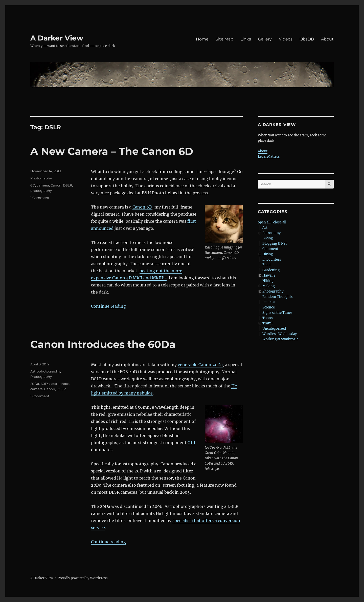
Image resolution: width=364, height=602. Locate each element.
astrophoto (60, 384)
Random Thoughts (278, 297)
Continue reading (108, 306)
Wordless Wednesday (280, 334)
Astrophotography (45, 371)
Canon (56, 185)
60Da (45, 384)
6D (33, 185)
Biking (268, 238)
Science (269, 307)
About (327, 39)
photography (41, 191)
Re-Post (269, 302)
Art (265, 228)
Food (266, 265)
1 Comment (40, 198)
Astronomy (271, 233)
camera (43, 185)
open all (264, 222)
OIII (191, 443)
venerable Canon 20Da (200, 365)
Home (202, 39)
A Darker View (57, 38)
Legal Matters (269, 157)
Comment (270, 249)
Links (246, 39)
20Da (35, 384)
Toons (268, 318)
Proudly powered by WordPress (83, 578)
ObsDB (307, 39)
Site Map (224, 39)
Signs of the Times (277, 313)
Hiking (268, 281)
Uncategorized (274, 329)
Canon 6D (142, 207)
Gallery (265, 39)
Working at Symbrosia (280, 339)
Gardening (271, 270)
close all (280, 222)
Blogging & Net (275, 244)
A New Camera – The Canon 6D (112, 151)
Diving (268, 254)
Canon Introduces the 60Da (103, 344)
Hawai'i (269, 275)
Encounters (272, 260)
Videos (286, 39)
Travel (267, 323)
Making (269, 286)
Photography (41, 178)
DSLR (67, 185)
